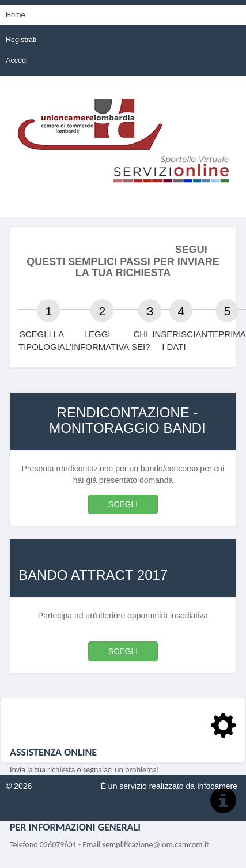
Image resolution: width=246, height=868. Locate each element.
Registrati (21, 40)
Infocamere (217, 786)
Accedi (17, 61)
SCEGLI (123, 504)
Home (16, 15)
